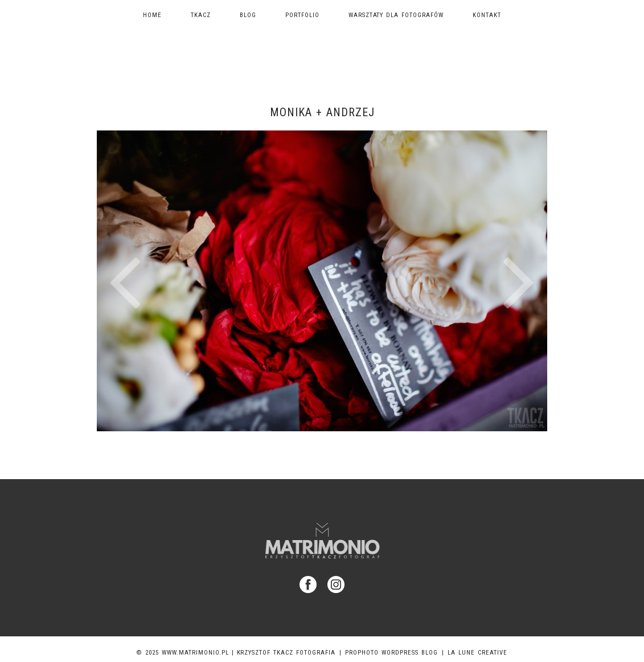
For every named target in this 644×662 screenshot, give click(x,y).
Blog (248, 15)
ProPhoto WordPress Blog (391, 653)
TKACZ (201, 15)
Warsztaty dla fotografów (396, 15)
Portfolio (302, 15)
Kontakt (487, 15)
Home (152, 15)
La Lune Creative (477, 653)
